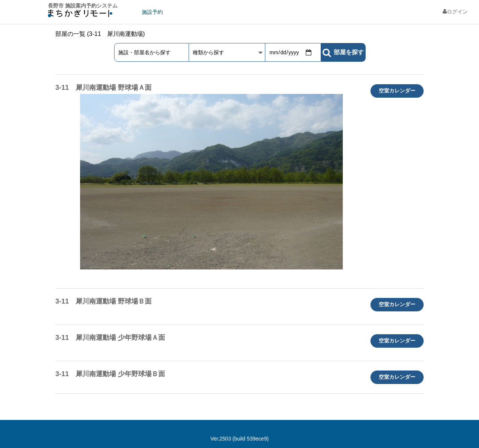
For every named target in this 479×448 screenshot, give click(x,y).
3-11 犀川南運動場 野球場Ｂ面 (103, 301)
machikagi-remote (80, 15)
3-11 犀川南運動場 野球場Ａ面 (103, 88)
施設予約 (152, 12)
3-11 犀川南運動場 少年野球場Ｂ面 (110, 374)
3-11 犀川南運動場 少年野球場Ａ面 (110, 338)
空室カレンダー (397, 91)
